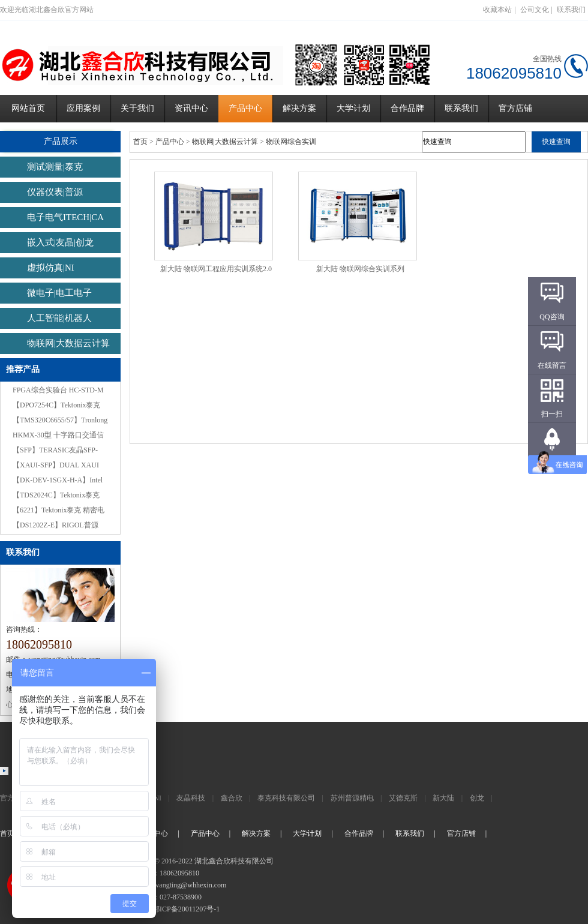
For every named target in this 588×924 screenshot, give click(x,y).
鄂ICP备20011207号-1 (186, 909)
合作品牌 (407, 108)
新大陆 (443, 798)
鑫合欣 (232, 798)
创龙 (477, 798)
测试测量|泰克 (55, 167)
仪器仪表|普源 (55, 192)
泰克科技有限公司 (286, 798)
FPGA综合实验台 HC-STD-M (58, 390)
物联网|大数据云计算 (68, 343)
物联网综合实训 (291, 142)
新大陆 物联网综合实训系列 (360, 269)
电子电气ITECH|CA (65, 217)
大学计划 (353, 108)
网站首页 (28, 108)
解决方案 (299, 108)
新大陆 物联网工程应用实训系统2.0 (216, 269)
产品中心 (245, 108)
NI (157, 798)
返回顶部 (552, 463)
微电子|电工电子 (59, 293)
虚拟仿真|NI (51, 268)
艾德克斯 (403, 798)
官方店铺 (515, 108)
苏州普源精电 (352, 798)
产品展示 (60, 141)
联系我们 (571, 10)
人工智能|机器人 (59, 318)
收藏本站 (497, 10)
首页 (140, 142)
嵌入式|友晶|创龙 (60, 242)
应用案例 (83, 108)
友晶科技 (191, 798)
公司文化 (535, 10)
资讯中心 (191, 108)
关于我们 (137, 108)
